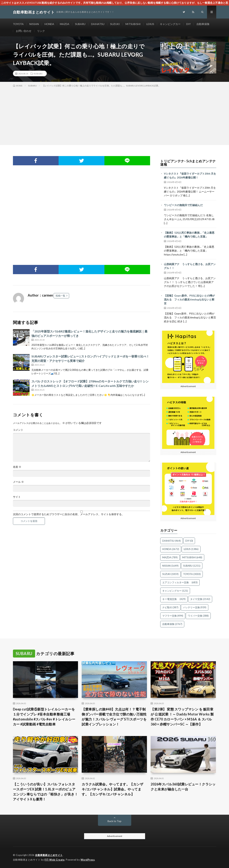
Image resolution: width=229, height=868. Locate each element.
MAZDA (65, 24)
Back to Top (115, 821)
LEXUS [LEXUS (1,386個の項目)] (191, 549)
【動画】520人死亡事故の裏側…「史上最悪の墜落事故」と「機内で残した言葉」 (189, 235)
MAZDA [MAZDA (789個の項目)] (170, 557)
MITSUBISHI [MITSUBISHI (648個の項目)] (192, 557)
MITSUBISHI (133, 24)
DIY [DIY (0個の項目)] (189, 541)
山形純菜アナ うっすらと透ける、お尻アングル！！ (190, 266)
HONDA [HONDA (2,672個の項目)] (171, 549)
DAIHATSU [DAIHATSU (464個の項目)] (172, 541)
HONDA (49, 24)
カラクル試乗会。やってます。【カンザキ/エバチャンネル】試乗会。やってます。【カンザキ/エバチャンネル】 (112, 789)
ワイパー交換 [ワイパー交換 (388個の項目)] (198, 616)
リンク (41, 31)
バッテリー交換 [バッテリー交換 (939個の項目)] (195, 607)
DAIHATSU (98, 24)
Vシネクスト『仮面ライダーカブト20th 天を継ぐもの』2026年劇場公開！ (190, 175)
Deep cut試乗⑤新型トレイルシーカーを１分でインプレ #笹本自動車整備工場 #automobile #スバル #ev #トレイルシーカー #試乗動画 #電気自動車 (44, 717)
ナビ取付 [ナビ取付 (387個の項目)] (170, 607)
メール (18, 482)
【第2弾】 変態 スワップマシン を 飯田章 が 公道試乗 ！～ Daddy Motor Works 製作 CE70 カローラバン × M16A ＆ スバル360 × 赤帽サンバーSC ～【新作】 (182, 717)
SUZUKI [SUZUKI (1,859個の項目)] (170, 574)
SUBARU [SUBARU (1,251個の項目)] (192, 566)
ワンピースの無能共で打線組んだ (183, 205)
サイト (17, 497)
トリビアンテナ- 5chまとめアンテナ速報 (188, 163)
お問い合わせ (24, 31)
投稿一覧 (60, 296)
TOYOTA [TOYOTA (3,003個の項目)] (192, 574)
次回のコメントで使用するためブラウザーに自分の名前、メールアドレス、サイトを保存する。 (69, 514)
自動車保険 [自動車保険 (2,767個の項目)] (172, 624)
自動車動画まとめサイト (49, 855)
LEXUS (150, 24)
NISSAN (34, 24)
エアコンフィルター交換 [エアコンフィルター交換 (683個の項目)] (180, 582)
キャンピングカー (170, 24)
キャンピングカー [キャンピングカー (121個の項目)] (175, 591)
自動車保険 (203, 24)
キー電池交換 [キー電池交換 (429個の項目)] (174, 599)
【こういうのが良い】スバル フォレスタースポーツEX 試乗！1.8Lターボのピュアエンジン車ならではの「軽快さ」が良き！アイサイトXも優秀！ (45, 792)
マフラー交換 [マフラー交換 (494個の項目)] (173, 616)
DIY (189, 24)
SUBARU (80, 24)
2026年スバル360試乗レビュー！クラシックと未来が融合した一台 (183, 787)
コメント (18, 430)
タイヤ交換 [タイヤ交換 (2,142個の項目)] (200, 599)
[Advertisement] (115, 115)
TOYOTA (18, 24)
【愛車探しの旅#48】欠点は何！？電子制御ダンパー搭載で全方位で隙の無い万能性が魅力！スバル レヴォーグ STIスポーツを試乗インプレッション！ (114, 717)
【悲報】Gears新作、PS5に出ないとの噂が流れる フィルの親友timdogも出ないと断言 (189, 299)
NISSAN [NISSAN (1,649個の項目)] (170, 566)
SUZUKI (115, 24)
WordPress (88, 860)
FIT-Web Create (55, 860)
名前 (17, 467)
